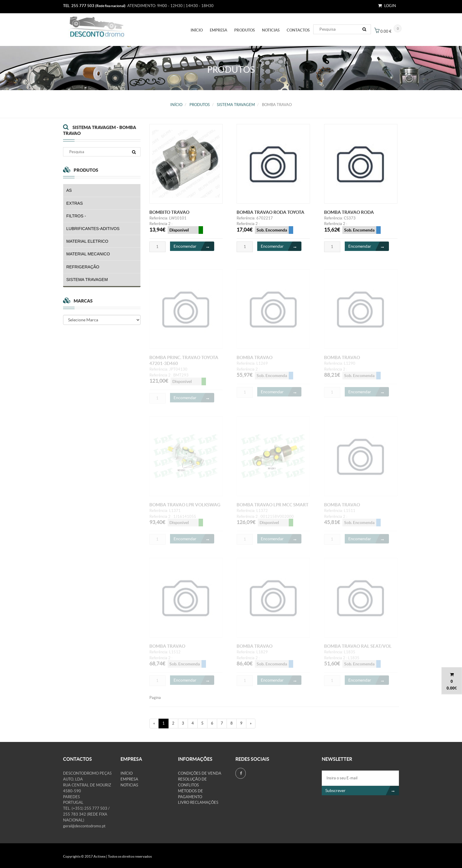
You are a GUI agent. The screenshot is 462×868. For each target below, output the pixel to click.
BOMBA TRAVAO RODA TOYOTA (270, 212)
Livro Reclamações (198, 802)
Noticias (271, 30)
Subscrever (362, 791)
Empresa (218, 30)
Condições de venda (200, 773)
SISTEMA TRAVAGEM (236, 105)
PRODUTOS (245, 30)
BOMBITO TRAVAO (169, 212)
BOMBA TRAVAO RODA (349, 212)
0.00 (450, 688)
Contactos (298, 30)
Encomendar (194, 247)
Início (197, 30)
